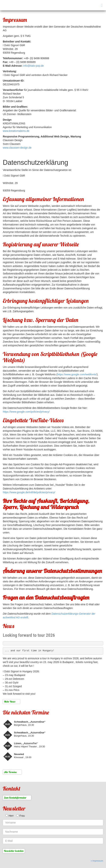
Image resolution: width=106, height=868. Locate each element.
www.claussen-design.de (17, 148)
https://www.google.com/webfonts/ (77, 374)
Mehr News (10, 702)
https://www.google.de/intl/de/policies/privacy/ (29, 492)
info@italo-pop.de (34, 66)
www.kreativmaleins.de (16, 131)
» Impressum (97, 861)
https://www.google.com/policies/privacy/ (26, 412)
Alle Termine (10, 772)
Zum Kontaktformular (15, 798)
